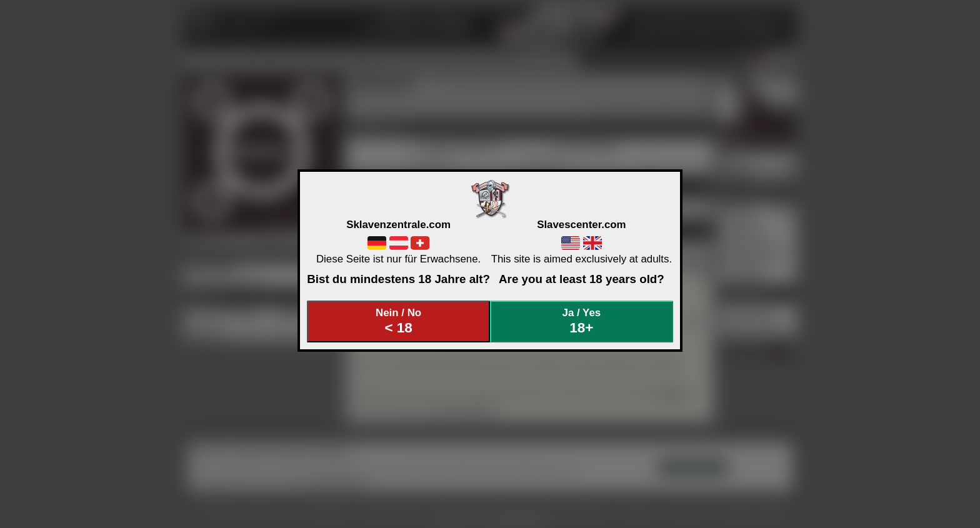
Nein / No (399, 321)
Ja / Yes (582, 321)
